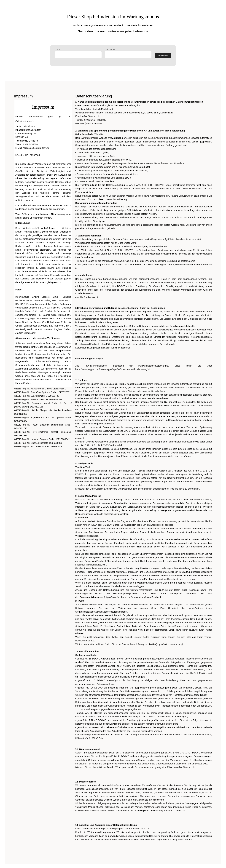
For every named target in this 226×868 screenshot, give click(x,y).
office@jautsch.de (40, 148)
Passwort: (128, 53)
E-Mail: (78, 53)
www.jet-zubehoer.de (133, 31)
